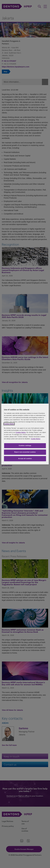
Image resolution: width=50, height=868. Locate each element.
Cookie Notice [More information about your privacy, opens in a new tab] (36, 439)
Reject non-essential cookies (25, 452)
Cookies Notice (9, 424)
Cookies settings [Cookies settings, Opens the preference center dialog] (25, 446)
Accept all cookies (25, 459)
